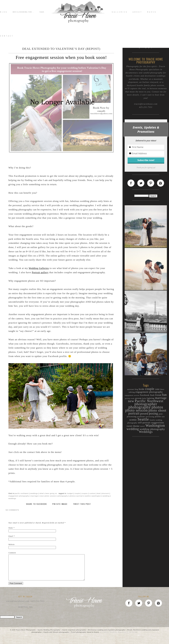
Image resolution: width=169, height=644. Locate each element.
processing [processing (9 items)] (150, 417)
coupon (85, 493)
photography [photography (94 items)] (140, 407)
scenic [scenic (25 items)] (133, 420)
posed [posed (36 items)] (144, 413)
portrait (80, 496)
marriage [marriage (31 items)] (161, 398)
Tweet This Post (82, 504)
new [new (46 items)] (131, 401)
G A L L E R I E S (119, 12)
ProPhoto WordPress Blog (112, 637)
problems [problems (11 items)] (141, 417)
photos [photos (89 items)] (157, 407)
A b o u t (137, 12)
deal (99, 493)
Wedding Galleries (39, 268)
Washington (96, 496)
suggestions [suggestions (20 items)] (158, 423)
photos (72, 496)
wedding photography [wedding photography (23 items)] (152, 429)
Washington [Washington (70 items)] (155, 425)
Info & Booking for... (23, 12)
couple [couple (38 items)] (150, 389)
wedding (106, 496)
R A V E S (152, 12)
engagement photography (19, 496)
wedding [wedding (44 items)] (133, 429)
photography (63, 496)
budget (70, 493)
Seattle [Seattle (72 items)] (143, 419)
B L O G (3, 12)
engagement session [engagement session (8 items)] (132, 395)
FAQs (42, 12)
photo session (50, 496)
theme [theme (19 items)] (136, 426)
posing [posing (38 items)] (153, 413)
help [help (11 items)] (144, 398)
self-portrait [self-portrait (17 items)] (144, 423)
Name (11, 528)
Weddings (34, 493)
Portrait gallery (40, 272)
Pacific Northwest (22, 493)
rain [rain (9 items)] (163, 417)
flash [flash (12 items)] (152, 395)
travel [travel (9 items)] (143, 426)
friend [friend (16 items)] (158, 395)
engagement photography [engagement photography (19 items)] (149, 392)
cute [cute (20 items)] (157, 389)
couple (77, 493)
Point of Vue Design (130, 637)
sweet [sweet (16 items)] (129, 426)
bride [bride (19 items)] (142, 389)
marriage (34, 496)
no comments (12, 510)
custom (92, 493)
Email (11, 536)
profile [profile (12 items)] (158, 417)
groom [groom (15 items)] (139, 398)
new (41, 496)
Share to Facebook (36, 504)
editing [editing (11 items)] (132, 392)
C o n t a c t (6, 36)
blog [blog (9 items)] (136, 389)
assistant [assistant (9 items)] (131, 389)
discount (106, 493)
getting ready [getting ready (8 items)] (130, 398)
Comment (12, 553)
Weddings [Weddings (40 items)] (146, 432)
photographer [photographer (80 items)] (146, 404)
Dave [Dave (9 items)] (162, 389)
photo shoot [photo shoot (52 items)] (157, 410)
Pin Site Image (60, 504)
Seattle (87, 496)
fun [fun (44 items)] (164, 395)
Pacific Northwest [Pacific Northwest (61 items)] (149, 401)
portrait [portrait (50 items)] (134, 413)
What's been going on (48, 493)
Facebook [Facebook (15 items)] (145, 395)
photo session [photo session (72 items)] (136, 410)
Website (12, 544)
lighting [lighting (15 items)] (150, 398)
